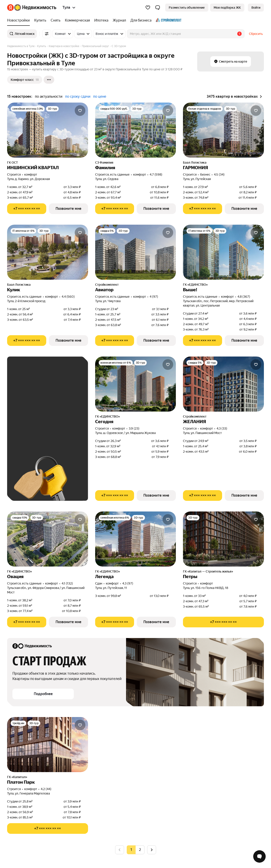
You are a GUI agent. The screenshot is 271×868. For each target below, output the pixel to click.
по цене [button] (100, 96)
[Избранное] (148, 8)
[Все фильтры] (47, 34)
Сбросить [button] (256, 34)
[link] (256, 8)
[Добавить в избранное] (80, 111)
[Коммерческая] (77, 20)
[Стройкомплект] (168, 20)
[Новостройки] (20, 20)
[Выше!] (223, 252)
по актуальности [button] (49, 96)
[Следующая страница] (152, 850)
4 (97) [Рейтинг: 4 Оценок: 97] (154, 297)
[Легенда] (136, 539)
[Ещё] (49, 80)
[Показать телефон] (27, 209)
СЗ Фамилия (104, 163)
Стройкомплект (107, 285)
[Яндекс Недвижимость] (35, 8)
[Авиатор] (136, 252)
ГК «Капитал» (17, 777)
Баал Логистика (195, 163)
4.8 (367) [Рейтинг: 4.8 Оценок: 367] (244, 297)
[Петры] (223, 539)
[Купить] (40, 20)
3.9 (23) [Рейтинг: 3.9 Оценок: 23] (134, 428)
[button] (158, 8)
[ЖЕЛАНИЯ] (223, 384)
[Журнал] (119, 20)
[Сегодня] (136, 384)
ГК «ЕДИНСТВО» (195, 285)
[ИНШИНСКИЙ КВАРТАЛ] (48, 130)
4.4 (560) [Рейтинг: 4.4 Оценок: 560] (68, 297)
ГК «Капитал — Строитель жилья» (208, 571)
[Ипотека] (101, 20)
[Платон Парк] (48, 745)
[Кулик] (48, 252)
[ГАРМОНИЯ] (223, 130)
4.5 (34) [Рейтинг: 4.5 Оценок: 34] (219, 174)
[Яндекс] (10, 8)
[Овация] (48, 539)
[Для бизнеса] (141, 20)
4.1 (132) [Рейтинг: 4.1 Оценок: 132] (67, 583)
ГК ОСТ (12, 163)
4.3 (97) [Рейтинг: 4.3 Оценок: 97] (128, 583)
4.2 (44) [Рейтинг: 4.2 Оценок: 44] (46, 789)
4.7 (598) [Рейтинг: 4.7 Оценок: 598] (156, 174)
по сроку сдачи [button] (78, 96)
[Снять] (56, 20)
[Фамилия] (136, 130)
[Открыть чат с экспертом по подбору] (259, 856)
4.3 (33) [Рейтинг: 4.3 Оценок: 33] (222, 428)
